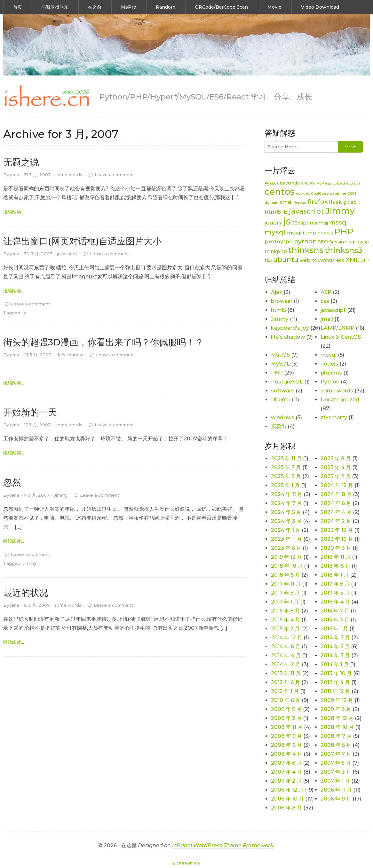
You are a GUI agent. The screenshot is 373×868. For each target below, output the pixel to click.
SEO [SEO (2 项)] (323, 242)
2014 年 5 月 (335, 647)
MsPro (129, 7)
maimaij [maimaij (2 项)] (319, 223)
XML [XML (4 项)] (352, 260)
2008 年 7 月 (336, 736)
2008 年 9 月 (286, 736)
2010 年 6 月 (286, 700)
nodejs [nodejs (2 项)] (325, 233)
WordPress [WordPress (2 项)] (331, 260)
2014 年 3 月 (335, 655)
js (24, 313)
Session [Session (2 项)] (338, 242)
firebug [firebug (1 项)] (300, 203)
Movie (274, 7)
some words (69, 175)
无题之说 (21, 162)
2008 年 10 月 (337, 727)
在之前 (95, 7)
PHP (277, 373)
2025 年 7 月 (286, 467)
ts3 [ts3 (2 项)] (268, 260)
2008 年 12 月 (337, 718)
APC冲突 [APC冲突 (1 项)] (308, 183)
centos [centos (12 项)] (280, 192)
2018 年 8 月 (335, 566)
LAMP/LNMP (337, 328)
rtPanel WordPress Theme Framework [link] (223, 845)
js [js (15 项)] (287, 221)
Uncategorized (340, 400)
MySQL (280, 364)
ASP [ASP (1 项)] (320, 183)
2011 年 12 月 (335, 691)
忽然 (12, 482)
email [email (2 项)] (286, 202)
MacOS (280, 355)
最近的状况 (26, 593)
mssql (329, 355)
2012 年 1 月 (285, 691)
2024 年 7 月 (286, 503)
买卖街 (279, 426)
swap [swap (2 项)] (363, 242)
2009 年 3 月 (336, 709)
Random (166, 7)
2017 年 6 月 (335, 584)
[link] (46, 96)
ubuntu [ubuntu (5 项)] (286, 260)
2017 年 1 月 (285, 602)
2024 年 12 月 (337, 485)
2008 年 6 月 (286, 745)
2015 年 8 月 (286, 611)
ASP (326, 292)
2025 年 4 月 (336, 467)
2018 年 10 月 (287, 566)
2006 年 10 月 (287, 799)
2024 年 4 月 (336, 512)
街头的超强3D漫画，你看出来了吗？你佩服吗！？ (103, 342)
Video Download (320, 7)
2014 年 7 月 (335, 638)
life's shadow (70, 355)
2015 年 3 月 (335, 620)
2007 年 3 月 (336, 772)
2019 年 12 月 (286, 557)
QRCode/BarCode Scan (221, 7)
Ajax (277, 292)
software (283, 391)
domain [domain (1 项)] (271, 203)
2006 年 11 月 (336, 790)
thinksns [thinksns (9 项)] (306, 250)
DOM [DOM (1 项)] (352, 194)
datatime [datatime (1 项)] (338, 194)
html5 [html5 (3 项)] (273, 212)
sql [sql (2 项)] (352, 242)
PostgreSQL (287, 382)
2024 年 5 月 (286, 512)
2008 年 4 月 (287, 754)
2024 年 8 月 (336, 494)
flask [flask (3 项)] (335, 202)
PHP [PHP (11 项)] (344, 231)
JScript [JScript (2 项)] (300, 223)
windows (283, 418)
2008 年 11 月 (287, 727)
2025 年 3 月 (286, 476)
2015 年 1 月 (334, 629)
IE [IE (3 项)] (285, 212)
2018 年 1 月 (335, 575)
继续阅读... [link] (14, 212)
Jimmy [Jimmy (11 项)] (340, 211)
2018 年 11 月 (336, 557)
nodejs (329, 364)
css (325, 301)
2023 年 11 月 (286, 539)
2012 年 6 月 (286, 682)
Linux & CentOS (341, 337)
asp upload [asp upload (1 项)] (335, 183)
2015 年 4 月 (286, 620)
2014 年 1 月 (335, 664)
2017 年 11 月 (286, 584)
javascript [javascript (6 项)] (306, 211)
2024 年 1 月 (286, 530)
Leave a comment (114, 175)
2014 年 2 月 (286, 664)
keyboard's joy (290, 328)
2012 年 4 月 (335, 682)
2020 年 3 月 (336, 548)
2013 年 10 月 (336, 673)
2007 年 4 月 (286, 772)
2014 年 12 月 (287, 638)
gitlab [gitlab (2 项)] (350, 202)
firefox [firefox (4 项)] (318, 202)
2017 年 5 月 (285, 593)
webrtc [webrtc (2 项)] (308, 260)
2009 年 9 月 (286, 709)
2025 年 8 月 (336, 458)
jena (15, 175)
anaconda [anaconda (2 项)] (288, 183)
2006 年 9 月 (336, 799)
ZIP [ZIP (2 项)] (365, 260)
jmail (327, 319)
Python (330, 382)
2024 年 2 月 (336, 521)
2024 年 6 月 (336, 503)
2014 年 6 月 (286, 647)
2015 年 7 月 (335, 611)
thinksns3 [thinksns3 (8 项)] (344, 250)
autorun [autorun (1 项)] (353, 183)
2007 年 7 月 (336, 754)
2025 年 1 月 (285, 485)
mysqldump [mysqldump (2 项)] (302, 233)
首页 (18, 7)
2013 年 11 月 (286, 673)
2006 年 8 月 (286, 808)
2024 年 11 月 (287, 494)
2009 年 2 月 (286, 718)
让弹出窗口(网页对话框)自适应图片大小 (82, 241)
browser (282, 301)
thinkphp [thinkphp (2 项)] (276, 251)
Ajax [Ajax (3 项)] (270, 183)
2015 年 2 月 (285, 629)
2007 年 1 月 (335, 781)
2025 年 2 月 (336, 476)
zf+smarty (334, 418)
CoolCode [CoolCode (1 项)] (320, 194)
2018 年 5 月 (286, 575)
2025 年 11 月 (286, 458)
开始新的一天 (30, 412)
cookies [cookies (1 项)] (303, 194)
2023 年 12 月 (337, 530)
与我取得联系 (55, 7)
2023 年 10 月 (337, 539)
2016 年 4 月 (335, 602)
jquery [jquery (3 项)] (273, 223)
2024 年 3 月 (286, 521)
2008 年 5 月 (336, 745)
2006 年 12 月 (287, 790)
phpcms (331, 373)
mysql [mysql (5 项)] (275, 232)
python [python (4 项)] (305, 241)
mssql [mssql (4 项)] (339, 222)
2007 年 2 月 (286, 781)
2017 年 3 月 (335, 593)
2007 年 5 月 (336, 763)
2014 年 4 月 (286, 655)
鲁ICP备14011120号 (187, 863)
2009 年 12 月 (337, 700)
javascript (67, 254)
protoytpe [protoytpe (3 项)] (279, 241)
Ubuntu (281, 400)
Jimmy (61, 495)
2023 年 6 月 (286, 548)
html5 (278, 310)
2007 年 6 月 (286, 763)
